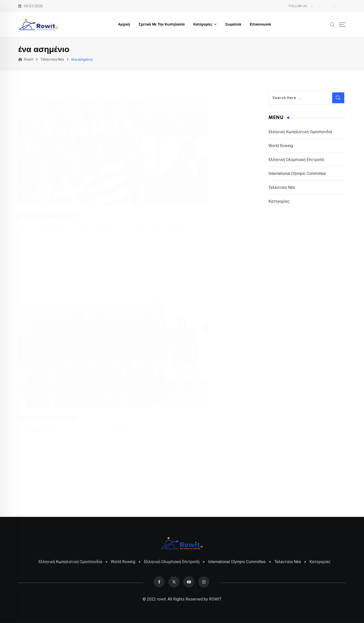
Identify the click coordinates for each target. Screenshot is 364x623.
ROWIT (215, 599)
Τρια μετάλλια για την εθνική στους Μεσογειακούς (102, 226)
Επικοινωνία (260, 25)
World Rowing (281, 146)
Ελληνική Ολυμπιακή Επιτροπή (296, 160)
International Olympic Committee (297, 174)
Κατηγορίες (203, 25)
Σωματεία (233, 25)
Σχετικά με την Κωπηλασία (162, 25)
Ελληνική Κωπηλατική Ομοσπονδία (300, 132)
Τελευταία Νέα (282, 187)
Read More (39, 283)
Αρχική (124, 25)
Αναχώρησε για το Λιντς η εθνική (73, 430)
